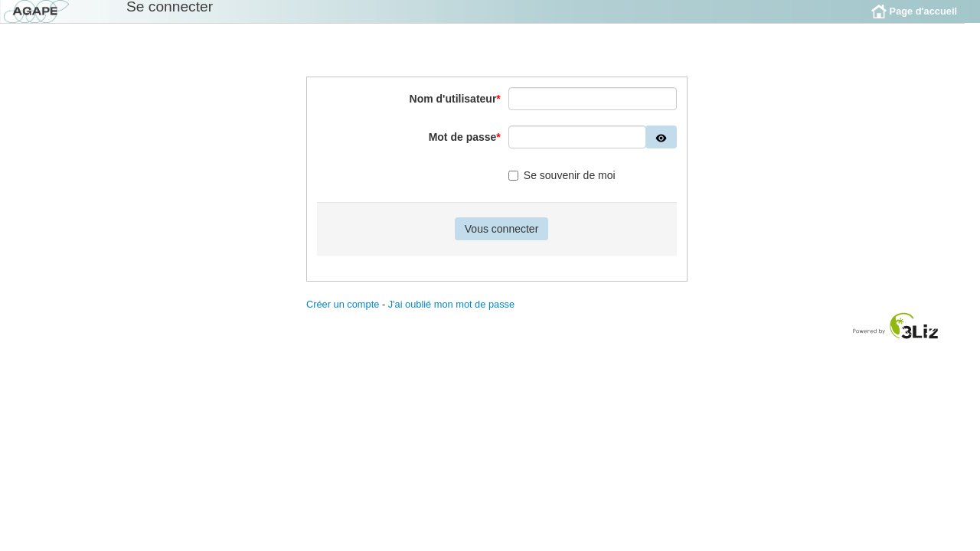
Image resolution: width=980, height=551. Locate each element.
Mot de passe (465, 148)
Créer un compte (343, 316)
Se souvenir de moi (562, 187)
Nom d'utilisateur (455, 110)
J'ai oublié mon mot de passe (451, 316)
